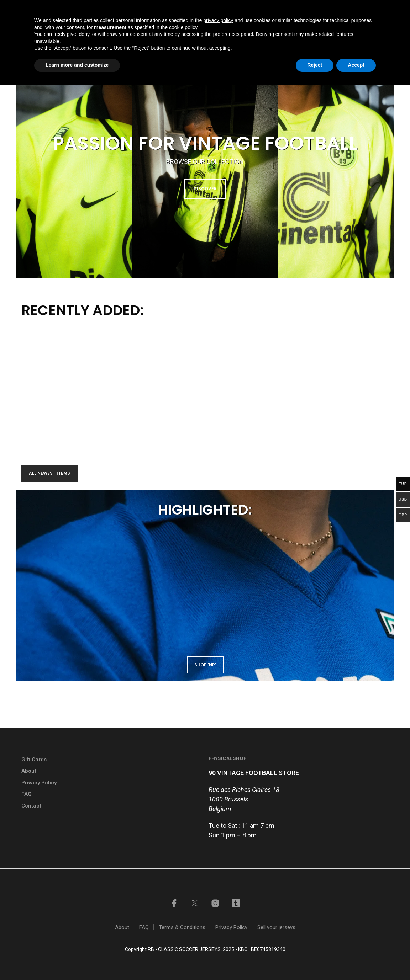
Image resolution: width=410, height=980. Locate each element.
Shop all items (187, 37)
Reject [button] (315, 960)
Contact (324, 37)
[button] (360, 36)
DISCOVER (205, 189)
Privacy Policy (39, 783)
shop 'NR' (205, 665)
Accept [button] (356, 960)
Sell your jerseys (267, 8)
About (29, 771)
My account (318, 8)
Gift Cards (34, 760)
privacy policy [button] (218, 916)
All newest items (49, 473)
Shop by (230, 37)
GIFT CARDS (217, 8)
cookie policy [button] (183, 923)
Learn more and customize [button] (77, 960)
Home (148, 37)
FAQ (27, 794)
